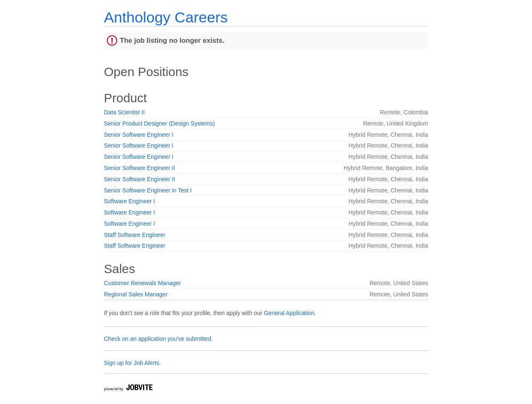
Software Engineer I (129, 201)
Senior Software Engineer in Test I (148, 190)
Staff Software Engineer (135, 235)
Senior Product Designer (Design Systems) (159, 123)
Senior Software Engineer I (139, 135)
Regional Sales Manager (136, 294)
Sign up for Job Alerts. (132, 363)
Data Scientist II (124, 112)
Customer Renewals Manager (142, 283)
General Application (289, 313)
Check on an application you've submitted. (158, 339)
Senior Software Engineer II (139, 168)
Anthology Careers (166, 17)
